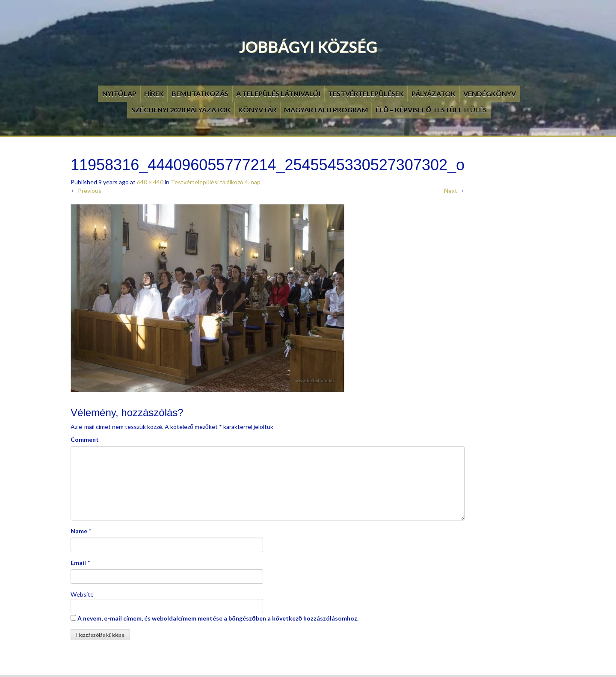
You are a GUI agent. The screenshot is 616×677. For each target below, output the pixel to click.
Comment (85, 439)
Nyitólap (119, 93)
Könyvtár (257, 110)
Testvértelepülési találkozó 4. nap (216, 182)
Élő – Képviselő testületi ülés (431, 110)
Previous (86, 191)
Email (78, 563)
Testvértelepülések (366, 93)
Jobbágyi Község (308, 47)
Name (79, 531)
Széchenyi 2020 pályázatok (181, 110)
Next (454, 191)
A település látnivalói (278, 93)
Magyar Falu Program (326, 110)
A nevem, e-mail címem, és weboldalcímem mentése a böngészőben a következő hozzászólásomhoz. (218, 618)
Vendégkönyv (490, 93)
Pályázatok (434, 93)
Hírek (154, 93)
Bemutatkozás (200, 93)
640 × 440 (150, 182)
